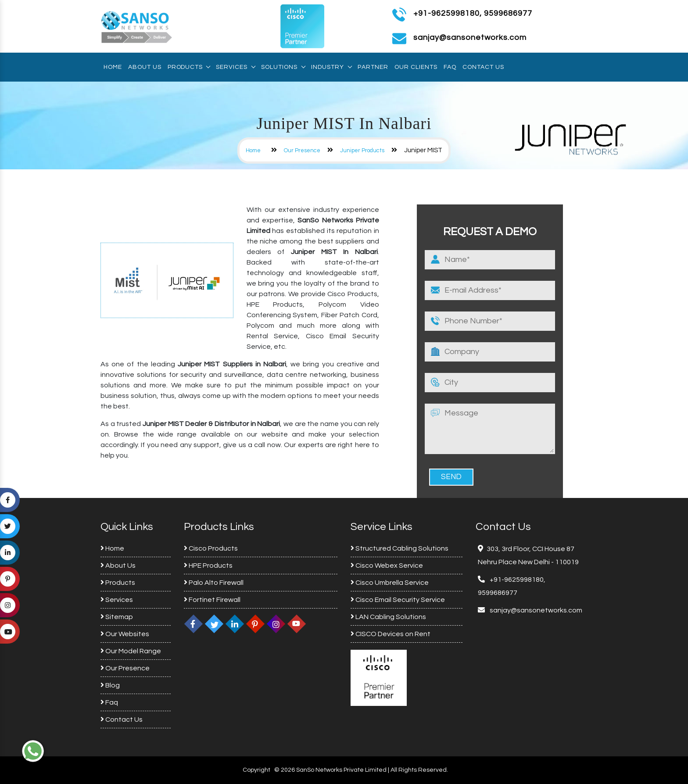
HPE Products (208, 566)
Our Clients (416, 67)
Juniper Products (362, 150)
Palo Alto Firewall (214, 583)
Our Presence (302, 150)
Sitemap (117, 617)
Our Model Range (131, 651)
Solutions (283, 67)
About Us (145, 67)
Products (189, 67)
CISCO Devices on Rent (391, 634)
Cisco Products (211, 548)
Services (235, 67)
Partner (373, 67)
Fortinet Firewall (212, 600)
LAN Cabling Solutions (388, 617)
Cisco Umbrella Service (390, 583)
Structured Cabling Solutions (400, 548)
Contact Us (483, 67)
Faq (450, 67)
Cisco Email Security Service (398, 600)
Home (113, 67)
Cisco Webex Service (387, 566)
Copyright (256, 770)
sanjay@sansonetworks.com (535, 610)
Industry (331, 67)
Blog (110, 685)
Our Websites (125, 634)
